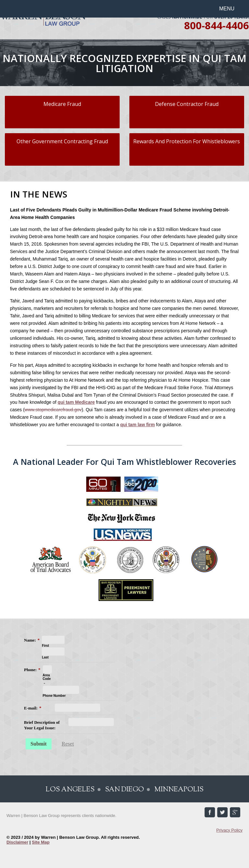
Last (45, 657)
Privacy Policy (229, 830)
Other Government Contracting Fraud (62, 141)
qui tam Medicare (76, 402)
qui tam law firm (138, 425)
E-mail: (31, 708)
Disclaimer (17, 842)
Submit (39, 744)
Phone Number (54, 696)
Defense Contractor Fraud (187, 104)
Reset (68, 744)
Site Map (41, 842)
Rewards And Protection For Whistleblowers (187, 141)
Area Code (47, 677)
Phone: (30, 670)
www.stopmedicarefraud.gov (53, 410)
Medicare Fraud (62, 104)
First (45, 646)
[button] (231, 9)
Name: (30, 640)
